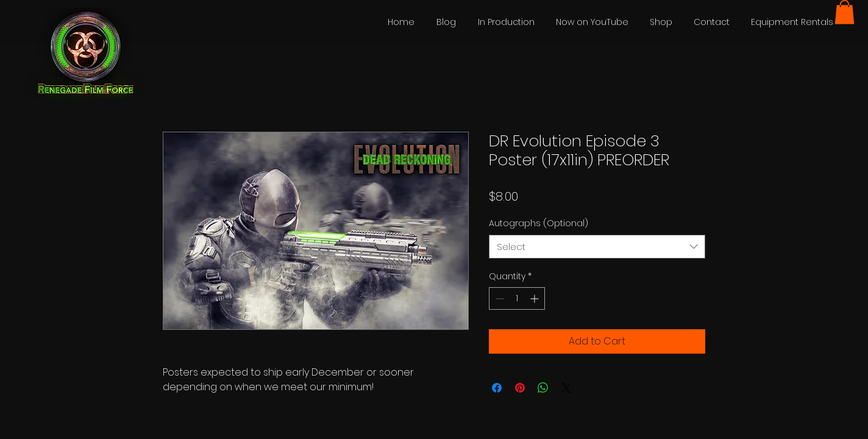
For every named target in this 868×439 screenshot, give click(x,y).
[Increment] (535, 298)
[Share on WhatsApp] (543, 388)
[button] (845, 12)
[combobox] (597, 247)
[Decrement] (498, 298)
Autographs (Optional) (539, 223)
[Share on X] (566, 388)
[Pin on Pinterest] (520, 388)
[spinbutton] (517, 298)
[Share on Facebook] (497, 388)
